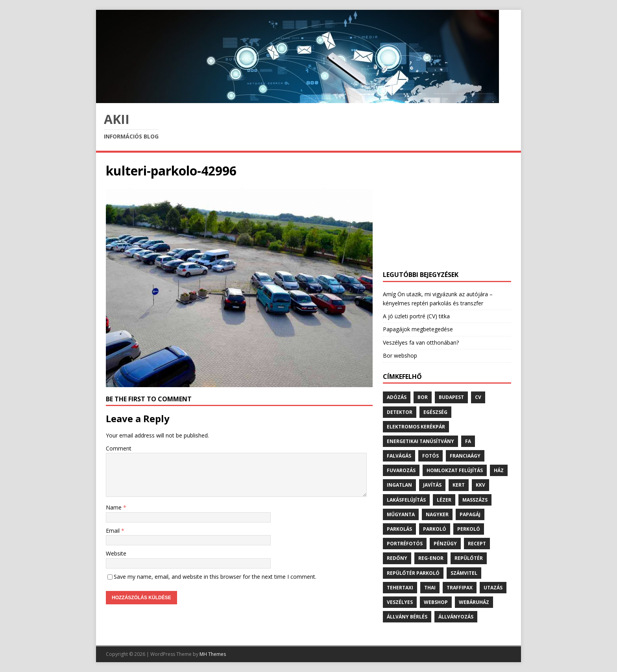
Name (115, 507)
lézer (444, 500)
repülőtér (469, 558)
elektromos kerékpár (416, 427)
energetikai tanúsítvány (420, 441)
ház (499, 470)
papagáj (470, 514)
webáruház (474, 602)
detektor (400, 412)
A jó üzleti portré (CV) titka (416, 316)
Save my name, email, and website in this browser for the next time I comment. (215, 577)
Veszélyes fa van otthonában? (421, 342)
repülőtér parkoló (413, 573)
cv (478, 397)
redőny (397, 558)
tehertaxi (400, 588)
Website (116, 553)
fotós (430, 456)
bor (423, 397)
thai (430, 588)
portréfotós (405, 544)
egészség (435, 412)
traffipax (460, 588)
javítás (432, 485)
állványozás (456, 617)
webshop (436, 602)
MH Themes (213, 654)
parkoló (435, 529)
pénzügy (445, 544)
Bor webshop (400, 355)
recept (477, 544)
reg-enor (431, 558)
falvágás (399, 456)
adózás (397, 397)
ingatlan (399, 485)
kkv (480, 485)
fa (468, 441)
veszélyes (400, 602)
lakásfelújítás (406, 500)
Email (114, 531)
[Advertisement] (447, 212)
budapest (451, 397)
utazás (493, 588)
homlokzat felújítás (455, 470)
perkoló (469, 529)
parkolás (399, 529)
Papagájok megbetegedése (418, 329)
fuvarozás (401, 470)
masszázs (475, 500)
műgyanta (401, 514)
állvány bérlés (407, 617)
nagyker (437, 514)
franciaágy (465, 456)
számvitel (464, 573)
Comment (119, 448)
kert (459, 485)
